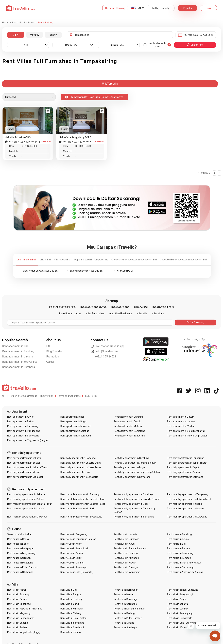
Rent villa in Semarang (72, 623)
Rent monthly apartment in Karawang (187, 517)
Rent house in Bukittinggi (180, 553)
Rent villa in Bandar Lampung (182, 590)
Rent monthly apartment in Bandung (80, 494)
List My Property (161, 8)
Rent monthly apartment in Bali (77, 509)
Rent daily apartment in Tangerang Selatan (137, 472)
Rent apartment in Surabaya (19, 367)
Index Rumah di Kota (163, 307)
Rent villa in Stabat (17, 627)
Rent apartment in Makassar (76, 426)
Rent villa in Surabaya (125, 627)
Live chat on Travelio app (108, 346)
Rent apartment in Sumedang (23, 436)
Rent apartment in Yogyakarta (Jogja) (28, 440)
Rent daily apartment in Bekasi (24, 463)
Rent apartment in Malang (128, 426)
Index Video (158, 313)
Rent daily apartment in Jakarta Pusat (81, 467)
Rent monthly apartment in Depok (185, 504)
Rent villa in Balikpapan (126, 590)
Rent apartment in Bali (15, 346)
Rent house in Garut (71, 558)
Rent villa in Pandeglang (180, 613)
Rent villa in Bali (69, 590)
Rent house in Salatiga (126, 567)
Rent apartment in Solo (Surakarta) (186, 431)
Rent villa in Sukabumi (72, 627)
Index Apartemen (120, 307)
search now (195, 45)
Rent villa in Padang (124, 613)
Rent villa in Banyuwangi (180, 594)
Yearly (53, 35)
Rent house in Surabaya (126, 539)
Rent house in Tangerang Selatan (78, 539)
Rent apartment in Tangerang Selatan (187, 436)
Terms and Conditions (69, 396)
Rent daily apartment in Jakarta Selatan (135, 463)
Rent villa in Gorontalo (125, 604)
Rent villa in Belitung (71, 599)
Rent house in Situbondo (20, 572)
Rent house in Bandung (179, 534)
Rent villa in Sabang (18, 623)
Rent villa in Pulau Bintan (73, 618)
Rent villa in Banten (124, 594)
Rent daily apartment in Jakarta (24, 458)
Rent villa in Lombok (178, 609)
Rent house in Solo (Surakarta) (77, 572)
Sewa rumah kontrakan (20, 534)
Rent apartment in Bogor (74, 421)
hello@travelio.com (104, 351)
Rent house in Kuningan (126, 558)
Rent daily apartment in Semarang (132, 477)
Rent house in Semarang (180, 567)
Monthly (35, 35)
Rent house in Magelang (20, 563)
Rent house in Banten (178, 548)
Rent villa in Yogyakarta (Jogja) (24, 632)
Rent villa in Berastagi (125, 599)
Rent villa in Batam (17, 599)
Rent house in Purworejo (73, 567)
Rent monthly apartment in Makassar (27, 517)
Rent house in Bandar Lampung (131, 548)
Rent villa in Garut (70, 604)
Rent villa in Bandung (18, 594)
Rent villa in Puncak (71, 632)
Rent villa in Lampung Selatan (130, 609)
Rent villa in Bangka (71, 594)
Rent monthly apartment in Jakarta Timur (30, 504)
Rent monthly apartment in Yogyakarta (81, 517)
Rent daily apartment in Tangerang (186, 458)
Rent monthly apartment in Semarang (134, 517)
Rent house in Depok (18, 539)
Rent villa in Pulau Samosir (128, 618)
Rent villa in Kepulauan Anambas (25, 609)
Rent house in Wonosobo (127, 572)
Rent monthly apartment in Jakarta (26, 494)
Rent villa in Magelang (19, 613)
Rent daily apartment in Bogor (130, 467)
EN (139, 8)
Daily (16, 35)
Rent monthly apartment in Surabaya (134, 494)
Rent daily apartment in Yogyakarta (79, 477)
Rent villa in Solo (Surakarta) (182, 623)
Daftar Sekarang (195, 322)
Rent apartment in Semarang (129, 431)
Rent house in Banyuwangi (21, 553)
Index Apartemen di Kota (62, 307)
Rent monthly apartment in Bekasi (25, 499)
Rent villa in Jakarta (177, 604)
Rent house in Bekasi (178, 539)
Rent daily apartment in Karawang (185, 477)
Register (188, 8)
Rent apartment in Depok (127, 421)
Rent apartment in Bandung (18, 351)
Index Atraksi (141, 307)
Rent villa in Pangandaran (21, 618)
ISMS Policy (91, 396)
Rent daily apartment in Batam (183, 472)
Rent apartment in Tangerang (130, 436)
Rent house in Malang (72, 563)
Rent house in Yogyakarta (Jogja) (185, 572)
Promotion (53, 357)
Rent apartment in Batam (181, 417)
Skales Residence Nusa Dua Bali (87, 271)
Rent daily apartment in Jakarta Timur (28, 467)
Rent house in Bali (176, 544)
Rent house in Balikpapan (21, 548)
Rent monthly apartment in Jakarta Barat (189, 499)
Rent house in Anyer (125, 544)
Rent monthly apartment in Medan (26, 509)
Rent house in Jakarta (125, 534)
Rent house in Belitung (126, 553)
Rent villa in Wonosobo (179, 627)
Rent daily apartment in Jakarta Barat (187, 463)
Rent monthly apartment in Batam (185, 509)
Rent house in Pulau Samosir (23, 567)
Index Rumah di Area (70, 313)
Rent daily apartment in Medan (24, 472)
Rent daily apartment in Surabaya (132, 458)
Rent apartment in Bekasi (21, 421)
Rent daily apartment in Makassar (25, 477)
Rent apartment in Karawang (23, 426)
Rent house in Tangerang (74, 534)
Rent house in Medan (125, 563)
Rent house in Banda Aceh (74, 548)
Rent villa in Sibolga (124, 623)
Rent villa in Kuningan (72, 609)
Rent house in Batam (72, 553)
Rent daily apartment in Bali (75, 472)
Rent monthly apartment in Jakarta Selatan (137, 499)
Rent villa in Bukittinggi (19, 604)
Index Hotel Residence (121, 313)
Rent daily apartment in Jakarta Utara (81, 463)
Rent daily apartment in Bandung (78, 458)
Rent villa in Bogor (176, 599)
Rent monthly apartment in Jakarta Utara (82, 499)
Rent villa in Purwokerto (179, 618)
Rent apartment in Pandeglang (24, 431)
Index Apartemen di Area (93, 307)
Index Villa (142, 313)
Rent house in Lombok (179, 558)
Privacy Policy (46, 396)
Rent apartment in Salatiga (75, 431)
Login (209, 8)
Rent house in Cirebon (19, 558)
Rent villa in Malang (71, 613)
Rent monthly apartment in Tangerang (187, 494)
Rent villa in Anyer (17, 590)
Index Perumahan (95, 313)
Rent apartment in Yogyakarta (20, 362)
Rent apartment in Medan (181, 426)
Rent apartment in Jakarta (18, 357)
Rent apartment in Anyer (20, 417)
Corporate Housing (115, 8)
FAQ (49, 346)
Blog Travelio (54, 351)
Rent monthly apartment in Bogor (132, 504)
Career (50, 362)
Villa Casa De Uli (125, 271)
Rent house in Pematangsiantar (184, 563)
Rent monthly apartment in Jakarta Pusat (83, 504)
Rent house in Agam (71, 544)
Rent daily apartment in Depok (183, 467)
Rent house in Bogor (18, 544)
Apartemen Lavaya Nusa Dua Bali (41, 271)
